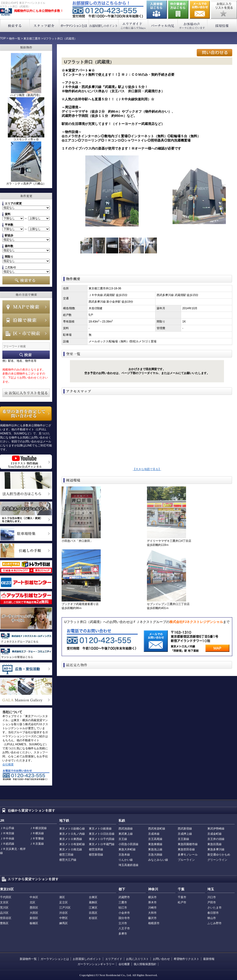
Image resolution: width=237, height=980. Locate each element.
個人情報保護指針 (145, 964)
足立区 (64, 902)
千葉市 (182, 897)
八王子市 (124, 928)
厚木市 (152, 902)
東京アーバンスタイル (6, 12)
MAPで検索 (26, 307)
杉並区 (93, 918)
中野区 (64, 918)
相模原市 (154, 923)
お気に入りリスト (137, 959)
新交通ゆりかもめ (219, 855)
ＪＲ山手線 (7, 828)
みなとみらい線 (158, 860)
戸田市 (212, 902)
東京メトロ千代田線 (102, 839)
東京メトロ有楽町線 (72, 844)
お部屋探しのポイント (104, 25)
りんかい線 (126, 860)
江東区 (93, 908)
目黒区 (93, 913)
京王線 (123, 839)
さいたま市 (214, 908)
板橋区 (34, 923)
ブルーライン (186, 860)
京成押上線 (185, 834)
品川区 (4, 913)
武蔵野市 (124, 897)
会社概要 (8, 764)
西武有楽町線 (157, 829)
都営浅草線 (96, 849)
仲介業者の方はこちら (178, 10)
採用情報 (222, 25)
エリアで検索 (26, 333)
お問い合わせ (200, 10)
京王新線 (183, 839)
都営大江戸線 (68, 860)
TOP (3, 38)
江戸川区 (65, 908)
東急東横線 (155, 844)
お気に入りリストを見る (224, 10)
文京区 (4, 902)
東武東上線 (126, 834)
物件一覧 (15, 39)
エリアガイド (133, 25)
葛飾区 (93, 902)
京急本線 (124, 855)
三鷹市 (123, 902)
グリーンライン (217, 860)
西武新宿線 (185, 829)
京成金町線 (214, 834)
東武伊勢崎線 (216, 829)
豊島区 (4, 923)
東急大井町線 (127, 849)
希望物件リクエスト (187, 959)
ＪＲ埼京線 (7, 833)
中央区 (34, 897)
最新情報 (209, 959)
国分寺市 (124, 918)
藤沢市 (152, 918)
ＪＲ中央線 (7, 839)
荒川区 (4, 908)
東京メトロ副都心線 (72, 829)
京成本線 (154, 834)
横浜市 (152, 897)
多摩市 (123, 934)
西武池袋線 (126, 829)
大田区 (34, 913)
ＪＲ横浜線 (37, 833)
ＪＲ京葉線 (37, 844)
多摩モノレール (188, 855)
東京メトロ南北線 (71, 849)
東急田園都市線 (188, 844)
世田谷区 (6, 918)
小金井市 (124, 913)
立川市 (123, 923)
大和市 (152, 913)
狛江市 (123, 908)
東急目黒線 (214, 844)
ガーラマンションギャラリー (96, 964)
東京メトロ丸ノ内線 (72, 834)
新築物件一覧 (28, 959)
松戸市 (182, 902)
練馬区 (64, 923)
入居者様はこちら (157, 10)
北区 (32, 902)
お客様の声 (193, 25)
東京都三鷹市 (32, 39)
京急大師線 (155, 855)
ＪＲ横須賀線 (38, 828)
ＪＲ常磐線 (37, 839)
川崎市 (152, 908)
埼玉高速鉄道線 (128, 865)
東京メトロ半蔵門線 (102, 844)
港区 (62, 897)
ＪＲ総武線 (7, 844)
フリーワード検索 (26, 355)
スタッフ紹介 (44, 25)
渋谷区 (64, 913)
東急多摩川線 (216, 849)
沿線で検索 (26, 320)
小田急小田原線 (128, 844)
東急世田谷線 (186, 849)
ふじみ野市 (214, 923)
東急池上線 (155, 849)
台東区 (93, 897)
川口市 (212, 897)
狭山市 (212, 918)
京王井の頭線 (216, 839)
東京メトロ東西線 (71, 839)
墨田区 (34, 908)
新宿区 (34, 918)
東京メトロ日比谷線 (102, 834)
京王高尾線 (155, 839)
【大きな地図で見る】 (147, 469)
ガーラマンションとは (74, 25)
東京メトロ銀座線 (100, 829)
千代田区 (6, 897)
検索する (15, 25)
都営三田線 (66, 855)
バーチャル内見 (163, 25)
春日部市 (213, 913)
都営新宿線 (96, 855)
